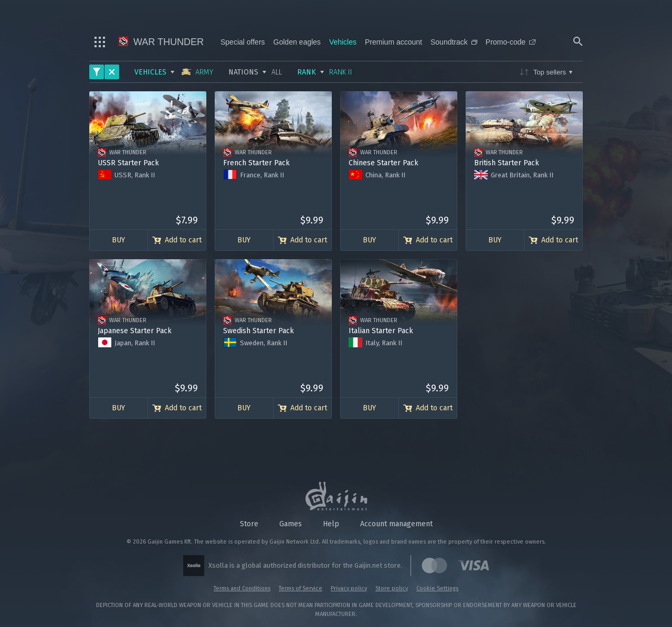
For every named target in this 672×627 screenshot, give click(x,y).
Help (331, 524)
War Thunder (161, 42)
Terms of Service (301, 588)
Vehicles (343, 42)
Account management (396, 524)
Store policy (392, 588)
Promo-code (511, 42)
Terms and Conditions (242, 588)
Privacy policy (349, 588)
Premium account (393, 42)
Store (249, 524)
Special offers (243, 42)
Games (291, 524)
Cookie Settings (437, 588)
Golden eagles (297, 42)
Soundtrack (454, 42)
